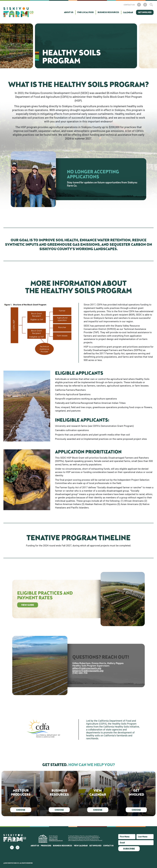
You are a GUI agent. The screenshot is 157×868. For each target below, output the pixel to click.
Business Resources (63, 846)
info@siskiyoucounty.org (56, 840)
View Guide (28, 605)
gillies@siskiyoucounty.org (87, 668)
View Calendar (81, 846)
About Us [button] (69, 12)
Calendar (128, 12)
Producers (46, 846)
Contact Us (129, 5)
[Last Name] (145, 837)
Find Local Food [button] (85, 12)
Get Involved (145, 12)
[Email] (136, 843)
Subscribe (129, 849)
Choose (21, 810)
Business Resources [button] (108, 12)
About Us (35, 846)
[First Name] (127, 837)
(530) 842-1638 (53, 839)
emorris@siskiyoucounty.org (88, 671)
